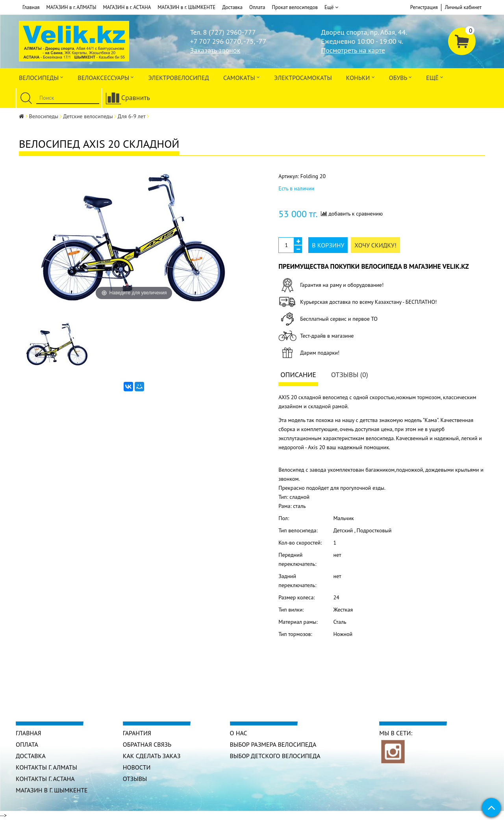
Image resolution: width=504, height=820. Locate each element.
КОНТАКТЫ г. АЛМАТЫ (46, 767)
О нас (239, 733)
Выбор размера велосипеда (273, 744)
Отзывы (135, 779)
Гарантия (137, 733)
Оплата (257, 7)
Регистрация (424, 7)
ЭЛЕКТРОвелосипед (178, 78)
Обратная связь (147, 744)
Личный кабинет (463, 7)
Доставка (232, 7)
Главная (31, 7)
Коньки (360, 77)
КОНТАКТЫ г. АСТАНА (45, 779)
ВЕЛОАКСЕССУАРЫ (106, 77)
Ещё (331, 7)
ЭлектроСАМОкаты (303, 78)
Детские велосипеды (88, 116)
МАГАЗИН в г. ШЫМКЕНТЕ (186, 7)
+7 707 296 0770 (216, 41)
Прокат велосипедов (295, 7)
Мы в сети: (396, 733)
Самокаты (242, 77)
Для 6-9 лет (132, 116)
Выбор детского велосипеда (275, 756)
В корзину (328, 245)
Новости (137, 767)
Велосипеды (41, 77)
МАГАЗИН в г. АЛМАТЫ (71, 7)
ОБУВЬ (400, 77)
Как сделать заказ (152, 756)
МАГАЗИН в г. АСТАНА (127, 7)
